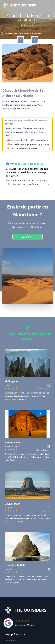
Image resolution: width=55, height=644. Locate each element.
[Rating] (30, 623)
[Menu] (50, 5)
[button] (27, 63)
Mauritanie (13, 33)
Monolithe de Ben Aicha (32, 33)
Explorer (27, 237)
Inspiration (10, 640)
